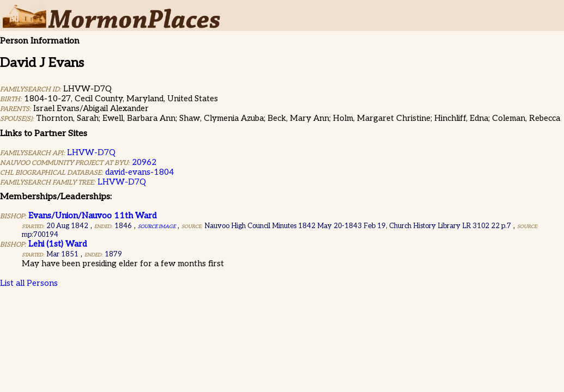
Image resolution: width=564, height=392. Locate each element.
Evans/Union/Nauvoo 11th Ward (92, 216)
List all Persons (29, 283)
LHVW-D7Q (91, 152)
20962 (144, 162)
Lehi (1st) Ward (57, 244)
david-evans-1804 (140, 172)
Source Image (157, 227)
